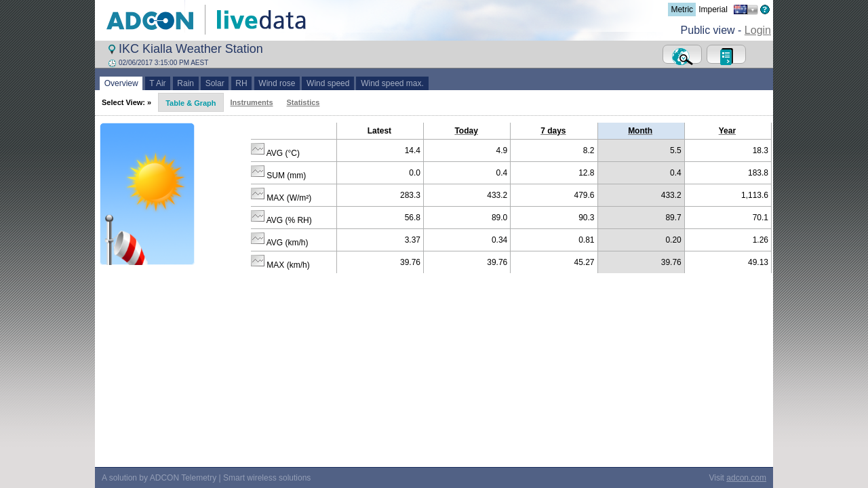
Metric (682, 9)
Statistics (303, 102)
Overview (121, 83)
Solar (215, 83)
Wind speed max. (392, 83)
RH (242, 83)
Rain (186, 83)
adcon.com (746, 468)
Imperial (713, 9)
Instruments (252, 102)
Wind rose (277, 83)
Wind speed (328, 83)
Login (758, 30)
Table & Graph (191, 103)
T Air (158, 83)
